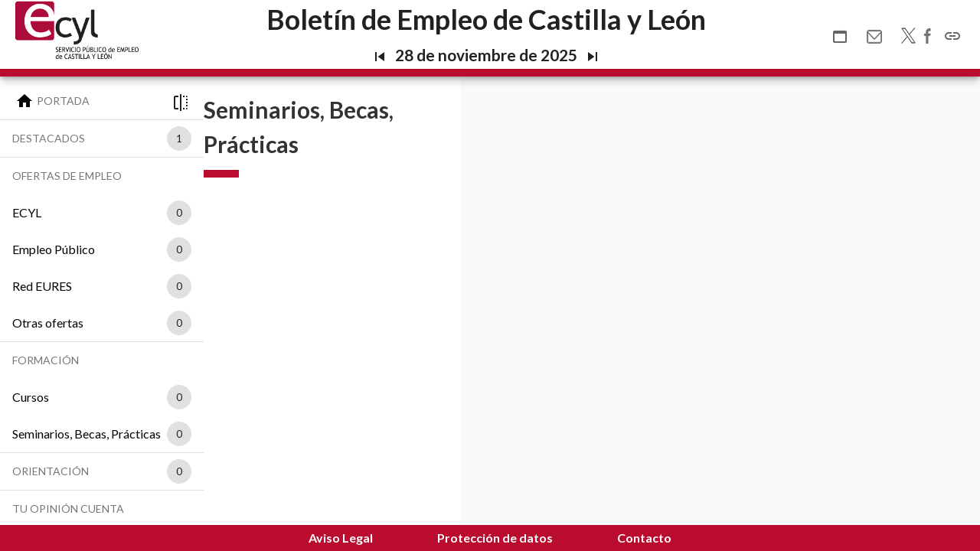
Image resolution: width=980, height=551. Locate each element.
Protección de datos (495, 538)
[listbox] (176, 139)
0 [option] (179, 213)
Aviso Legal (341, 538)
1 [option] (179, 139)
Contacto (644, 538)
